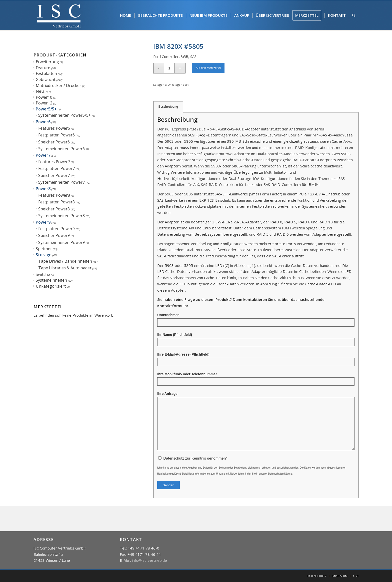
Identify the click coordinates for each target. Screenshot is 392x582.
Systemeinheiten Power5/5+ (65, 115)
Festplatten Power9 (56, 229)
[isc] (59, 15)
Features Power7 (54, 162)
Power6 (43, 122)
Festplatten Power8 (56, 202)
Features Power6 (54, 128)
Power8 (43, 189)
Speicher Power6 (54, 142)
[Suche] (354, 15)
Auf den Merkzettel (208, 68)
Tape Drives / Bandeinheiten (65, 261)
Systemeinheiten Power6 (61, 149)
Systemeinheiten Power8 (61, 216)
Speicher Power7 (54, 175)
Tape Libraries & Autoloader (65, 268)
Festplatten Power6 (56, 135)
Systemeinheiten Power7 (61, 182)
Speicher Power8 (54, 209)
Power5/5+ (46, 109)
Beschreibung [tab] (168, 107)
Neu (40, 91)
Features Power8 (54, 195)
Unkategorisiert (51, 286)
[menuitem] (125, 15)
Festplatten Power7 (56, 168)
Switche (43, 274)
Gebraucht (46, 79)
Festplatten (46, 73)
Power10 (44, 97)
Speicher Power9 (54, 235)
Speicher (44, 249)
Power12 (44, 103)
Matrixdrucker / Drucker (58, 85)
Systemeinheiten (51, 280)
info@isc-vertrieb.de (149, 560)
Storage (44, 255)
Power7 (43, 155)
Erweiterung (47, 62)
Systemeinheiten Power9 (61, 242)
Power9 (43, 222)
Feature (43, 68)
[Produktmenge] (169, 68)
